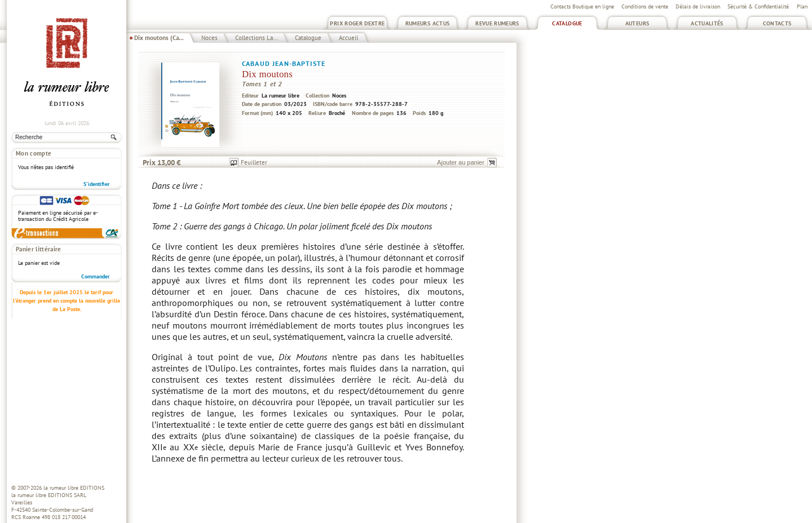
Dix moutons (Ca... (159, 38)
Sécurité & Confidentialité (758, 6)
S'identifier (97, 184)
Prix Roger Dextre (357, 23)
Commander (96, 276)
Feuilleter (254, 162)
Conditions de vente (645, 6)
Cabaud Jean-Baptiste (284, 63)
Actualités (707, 23)
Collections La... (256, 38)
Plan (802, 6)
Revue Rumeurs (497, 23)
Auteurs (637, 23)
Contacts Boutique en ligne (582, 6)
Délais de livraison (698, 6)
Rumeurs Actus (428, 23)
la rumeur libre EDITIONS (74, 488)
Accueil (348, 38)
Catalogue (567, 23)
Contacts (777, 23)
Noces (209, 38)
